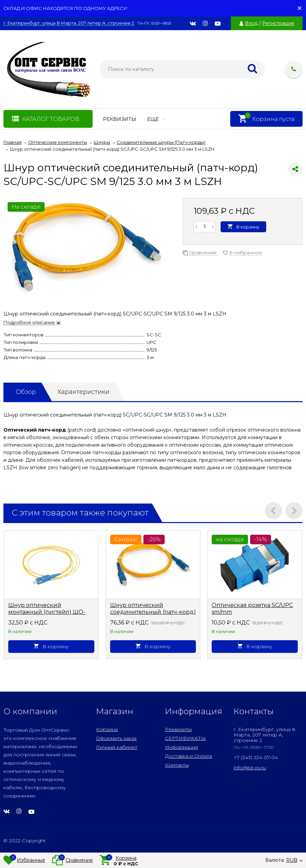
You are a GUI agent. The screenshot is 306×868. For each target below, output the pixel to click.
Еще (156, 119)
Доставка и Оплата (189, 756)
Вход (251, 23)
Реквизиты (120, 119)
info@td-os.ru (250, 768)
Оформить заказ (116, 738)
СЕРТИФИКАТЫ (185, 738)
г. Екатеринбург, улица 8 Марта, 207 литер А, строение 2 (69, 23)
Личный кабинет (117, 747)
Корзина (107, 729)
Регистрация (278, 23)
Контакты (177, 765)
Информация (181, 747)
